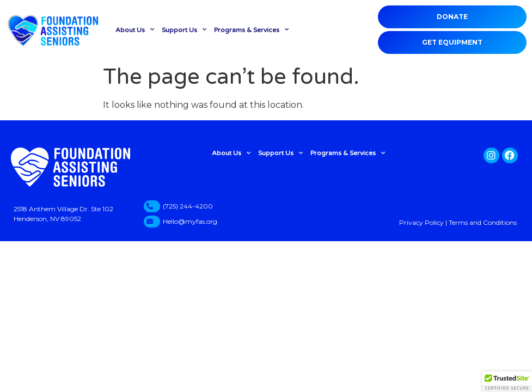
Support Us (184, 29)
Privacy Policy (421, 222)
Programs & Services (251, 29)
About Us (135, 29)
